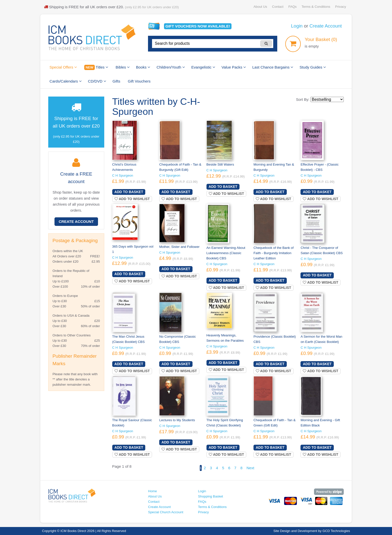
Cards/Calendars (65, 81)
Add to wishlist (132, 199)
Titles (96, 67)
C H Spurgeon (123, 175)
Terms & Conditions (316, 7)
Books (143, 67)
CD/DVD (97, 81)
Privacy (341, 7)
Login (297, 26)
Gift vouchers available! (198, 26)
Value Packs (234, 67)
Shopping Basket (210, 496)
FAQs (292, 7)
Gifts (116, 81)
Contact (278, 7)
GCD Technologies (336, 531)
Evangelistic (203, 67)
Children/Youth (171, 67)
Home (152, 491)
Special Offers (63, 67)
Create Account (326, 26)
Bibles (123, 67)
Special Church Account (166, 512)
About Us (260, 7)
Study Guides (313, 67)
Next (250, 468)
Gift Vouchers (139, 81)
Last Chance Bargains (273, 67)
